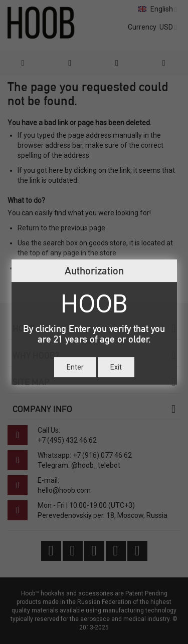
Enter (75, 367)
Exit (116, 367)
